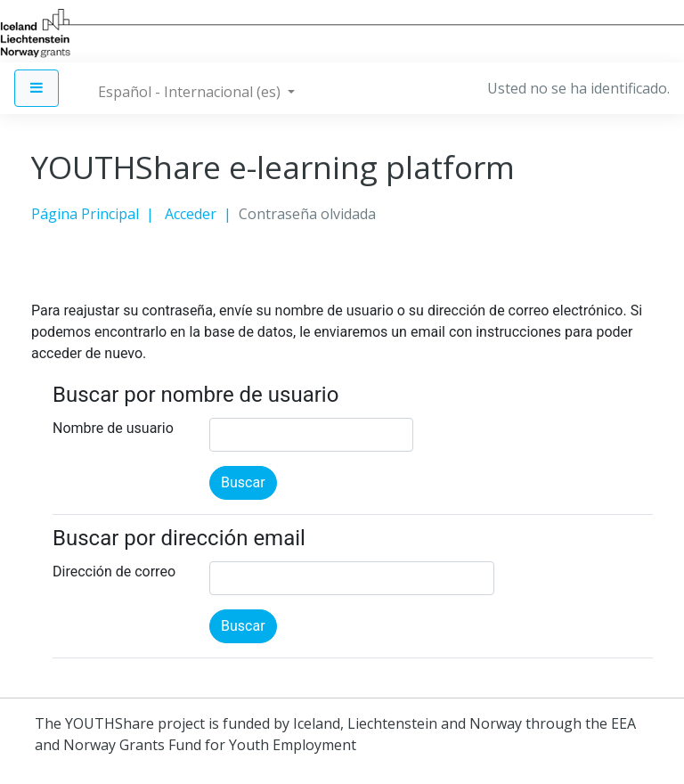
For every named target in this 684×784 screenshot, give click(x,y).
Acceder (191, 214)
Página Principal (85, 214)
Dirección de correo (114, 572)
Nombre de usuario (113, 428)
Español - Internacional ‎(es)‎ (191, 92)
